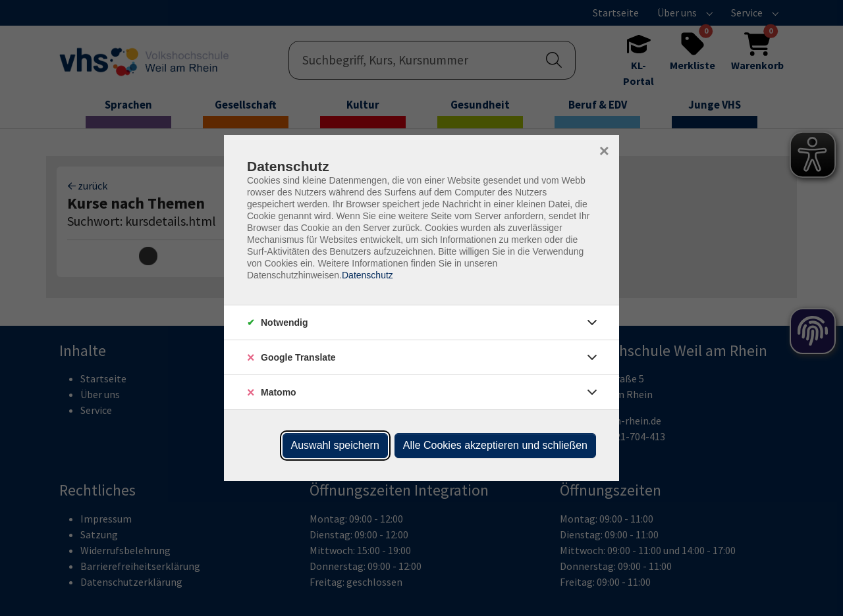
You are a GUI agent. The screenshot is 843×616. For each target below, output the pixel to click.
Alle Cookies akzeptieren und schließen (495, 445)
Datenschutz (367, 275)
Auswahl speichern (335, 445)
